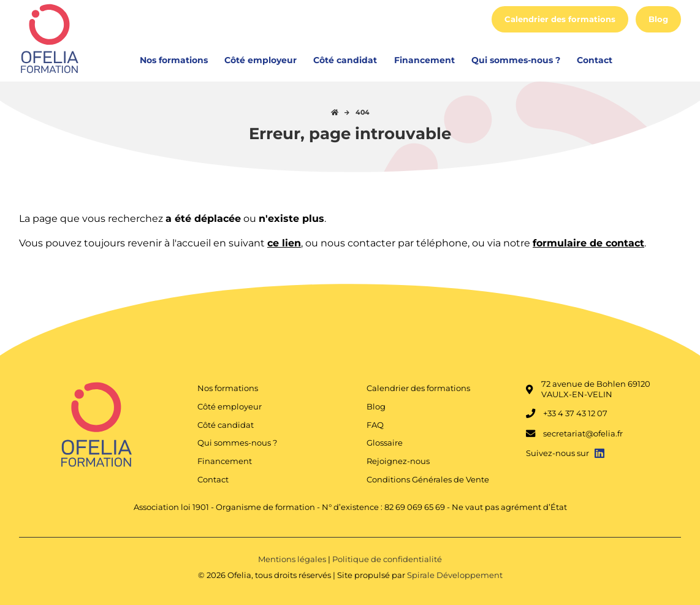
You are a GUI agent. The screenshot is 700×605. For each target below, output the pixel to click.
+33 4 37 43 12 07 (567, 414)
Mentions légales (293, 559)
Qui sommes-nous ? (516, 60)
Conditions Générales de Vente (428, 480)
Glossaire (385, 443)
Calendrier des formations (560, 19)
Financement (424, 60)
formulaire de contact (588, 243)
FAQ (375, 425)
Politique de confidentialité (387, 559)
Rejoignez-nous (398, 461)
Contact (595, 60)
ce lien (284, 243)
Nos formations (174, 60)
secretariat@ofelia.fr (574, 434)
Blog (658, 19)
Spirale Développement (455, 575)
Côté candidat (345, 60)
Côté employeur (261, 60)
